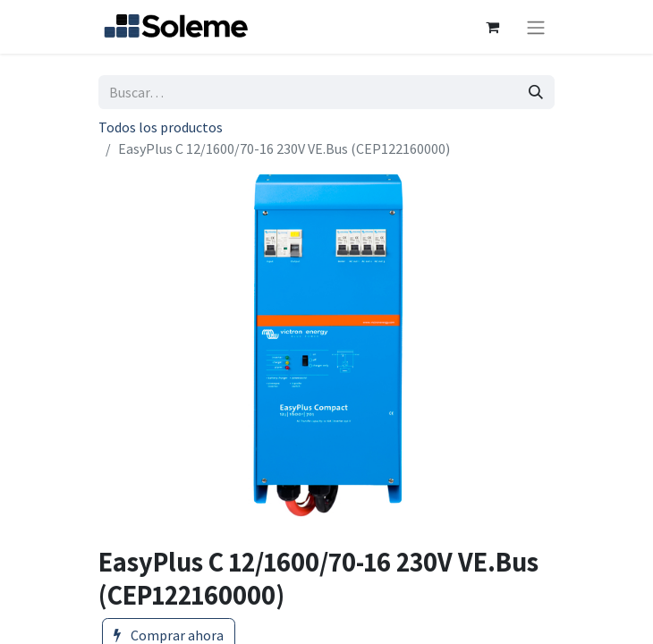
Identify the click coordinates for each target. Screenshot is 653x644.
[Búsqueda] (536, 92)
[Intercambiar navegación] (536, 27)
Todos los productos (161, 127)
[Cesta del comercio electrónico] (492, 27)
